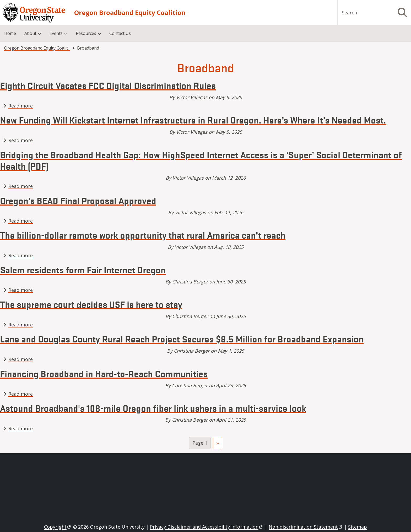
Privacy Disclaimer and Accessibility (207, 527)
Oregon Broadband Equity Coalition (130, 13)
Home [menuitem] (10, 33)
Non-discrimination (306, 527)
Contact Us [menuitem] (120, 33)
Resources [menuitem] (86, 33)
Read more (21, 106)
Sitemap (358, 527)
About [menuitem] (30, 33)
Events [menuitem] (56, 33)
